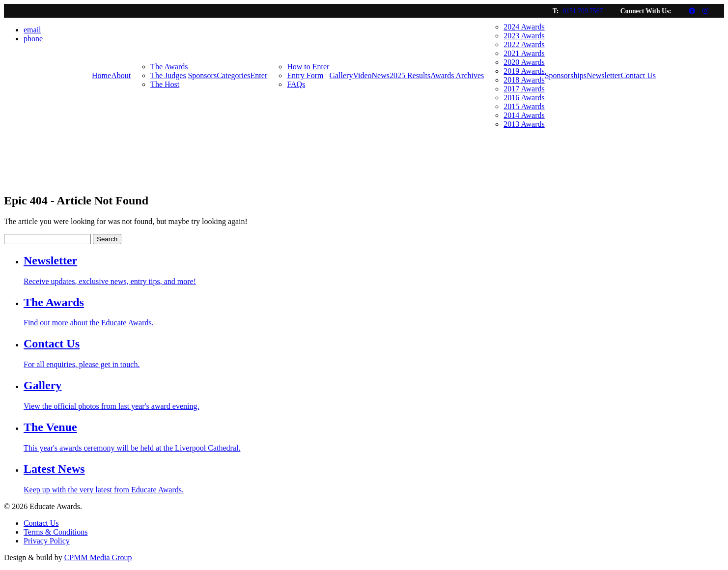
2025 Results (410, 75)
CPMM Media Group (98, 557)
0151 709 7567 (583, 11)
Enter (259, 75)
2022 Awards (524, 44)
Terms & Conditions (56, 532)
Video (362, 75)
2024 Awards (524, 27)
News (381, 75)
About (121, 75)
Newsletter (603, 75)
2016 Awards (524, 98)
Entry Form (305, 75)
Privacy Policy (47, 541)
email (32, 30)
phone (33, 39)
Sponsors (202, 75)
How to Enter (308, 67)
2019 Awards (524, 71)
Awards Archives (457, 75)
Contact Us (638, 75)
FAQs (296, 84)
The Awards (169, 67)
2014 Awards (524, 115)
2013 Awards (524, 124)
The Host (165, 84)
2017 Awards (524, 89)
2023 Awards (524, 36)
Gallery (341, 75)
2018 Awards (524, 80)
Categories (233, 75)
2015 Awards (524, 106)
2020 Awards (524, 62)
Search (107, 239)
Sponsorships (566, 75)
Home (101, 75)
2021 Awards (524, 53)
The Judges (168, 75)
